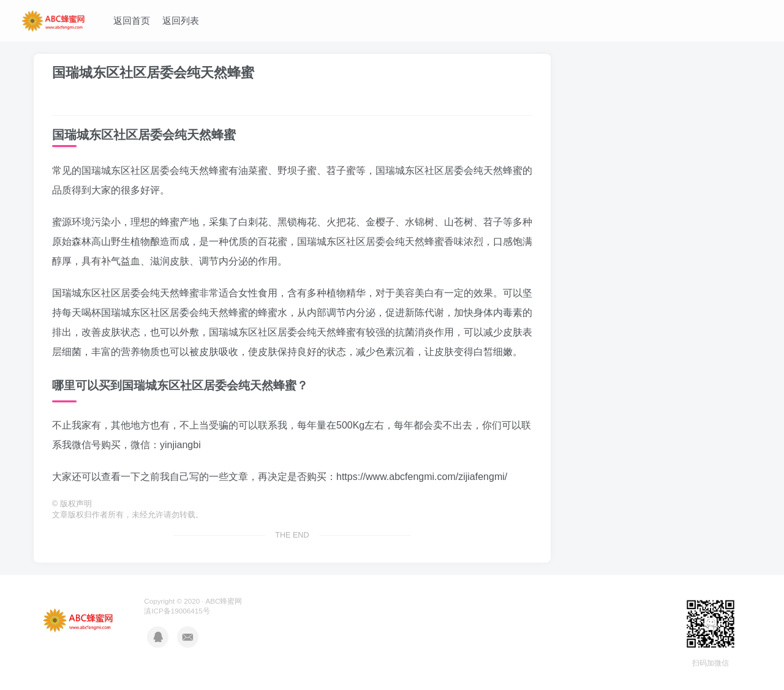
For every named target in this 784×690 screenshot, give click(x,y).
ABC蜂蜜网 (224, 601)
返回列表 (181, 21)
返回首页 (132, 21)
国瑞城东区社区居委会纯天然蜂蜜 (153, 73)
